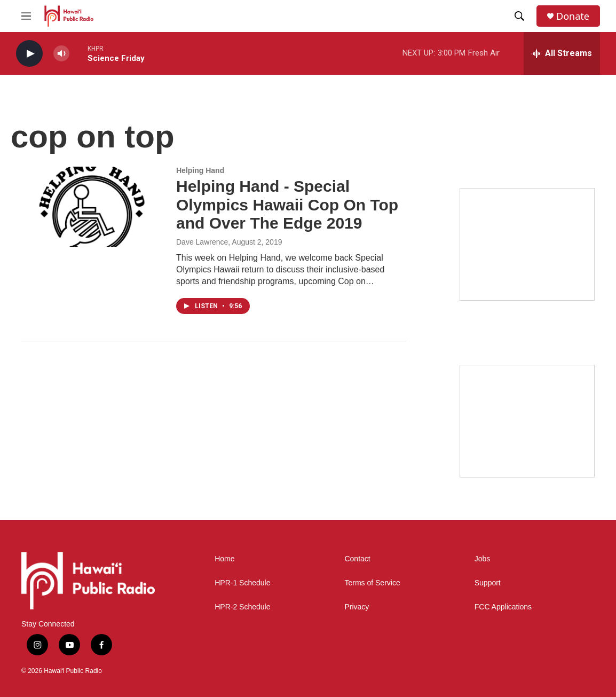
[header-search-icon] (519, 16)
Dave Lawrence (202, 242)
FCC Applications (503, 607)
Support (488, 583)
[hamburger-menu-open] (26, 16)
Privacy (357, 607)
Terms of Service (372, 583)
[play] (29, 54)
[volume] (61, 54)
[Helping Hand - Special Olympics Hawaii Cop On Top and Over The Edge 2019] (93, 207)
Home (224, 559)
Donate (573, 16)
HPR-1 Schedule (242, 583)
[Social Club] (527, 421)
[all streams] (562, 53)
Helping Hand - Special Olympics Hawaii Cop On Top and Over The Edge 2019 (287, 205)
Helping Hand (200, 170)
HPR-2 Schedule (242, 607)
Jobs (483, 559)
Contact (357, 559)
